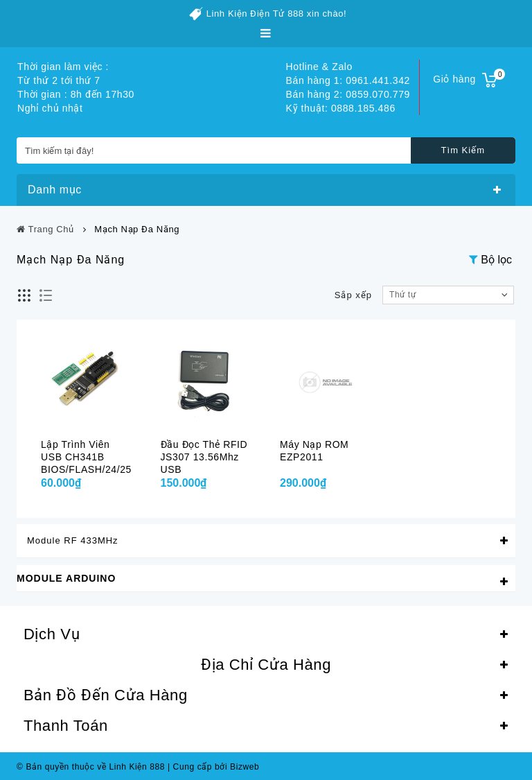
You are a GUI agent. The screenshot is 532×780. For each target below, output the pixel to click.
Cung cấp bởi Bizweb (213, 767)
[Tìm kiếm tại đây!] (266, 150)
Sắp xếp (353, 295)
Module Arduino (66, 578)
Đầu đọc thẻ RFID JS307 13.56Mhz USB (204, 457)
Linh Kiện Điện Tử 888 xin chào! (277, 14)
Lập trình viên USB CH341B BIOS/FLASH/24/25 (86, 457)
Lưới (25, 296)
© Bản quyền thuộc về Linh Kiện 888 (91, 767)
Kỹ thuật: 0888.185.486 (341, 108)
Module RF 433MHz (73, 540)
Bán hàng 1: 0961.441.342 (348, 80)
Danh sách (46, 296)
